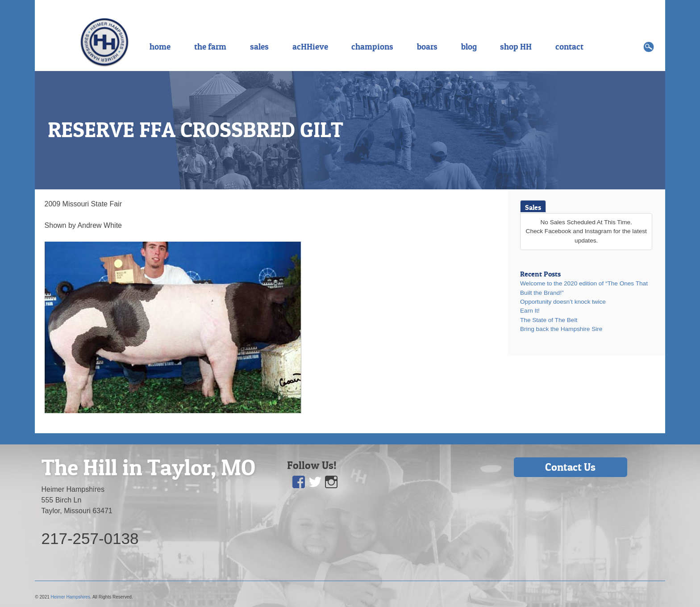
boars (427, 46)
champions (372, 46)
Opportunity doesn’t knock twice (563, 302)
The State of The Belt (549, 320)
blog (469, 46)
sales (259, 46)
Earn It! (530, 311)
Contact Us (570, 467)
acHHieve (310, 46)
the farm (210, 46)
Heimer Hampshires (71, 597)
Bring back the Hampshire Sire (561, 329)
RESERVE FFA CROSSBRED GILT (196, 130)
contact (569, 46)
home (160, 46)
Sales (533, 207)
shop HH (516, 46)
